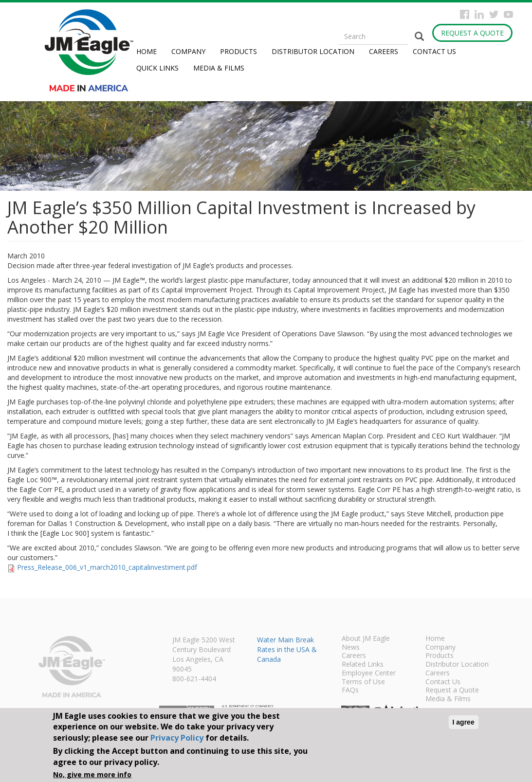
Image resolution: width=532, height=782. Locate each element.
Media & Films (219, 68)
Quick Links (157, 68)
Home (147, 51)
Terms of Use (363, 682)
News (351, 648)
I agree (464, 722)
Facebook (465, 14)
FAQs (350, 691)
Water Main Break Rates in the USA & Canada (287, 649)
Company (188, 51)
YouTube (508, 14)
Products (238, 51)
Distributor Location (313, 51)
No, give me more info (92, 774)
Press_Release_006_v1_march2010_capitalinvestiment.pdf (107, 567)
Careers (384, 51)
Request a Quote (472, 33)
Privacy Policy (177, 738)
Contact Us (434, 51)
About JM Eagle (366, 639)
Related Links (363, 665)
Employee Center (369, 673)
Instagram (479, 14)
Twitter (494, 14)
